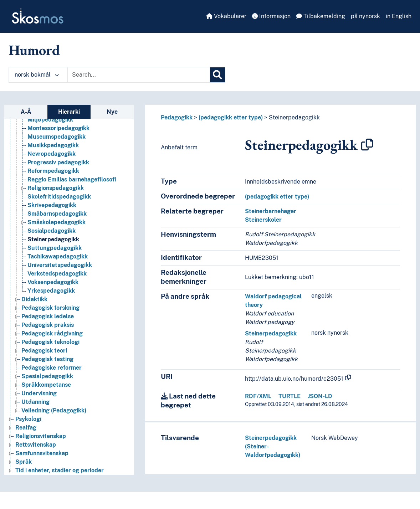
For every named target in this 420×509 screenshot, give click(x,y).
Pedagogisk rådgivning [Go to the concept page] (52, 333)
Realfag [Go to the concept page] (26, 428)
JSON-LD (320, 396)
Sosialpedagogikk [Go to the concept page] (52, 231)
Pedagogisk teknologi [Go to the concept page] (50, 342)
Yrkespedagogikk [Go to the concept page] (51, 291)
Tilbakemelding (321, 16)
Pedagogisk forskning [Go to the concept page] (50, 308)
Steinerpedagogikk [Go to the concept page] (53, 239)
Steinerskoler (263, 220)
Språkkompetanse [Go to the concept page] (46, 385)
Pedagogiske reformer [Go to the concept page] (52, 368)
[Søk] (217, 75)
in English (399, 16)
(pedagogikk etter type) (231, 117)
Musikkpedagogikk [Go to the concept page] (53, 145)
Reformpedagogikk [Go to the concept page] (53, 171)
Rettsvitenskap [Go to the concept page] (36, 445)
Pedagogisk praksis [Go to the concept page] (48, 325)
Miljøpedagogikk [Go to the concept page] (50, 120)
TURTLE (290, 396)
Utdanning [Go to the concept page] (35, 402)
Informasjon (271, 16)
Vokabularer (226, 16)
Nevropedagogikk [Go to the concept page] (52, 154)
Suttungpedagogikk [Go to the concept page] (55, 248)
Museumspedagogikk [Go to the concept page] (57, 137)
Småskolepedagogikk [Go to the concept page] (57, 222)
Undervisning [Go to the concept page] (39, 393)
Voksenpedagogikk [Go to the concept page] (53, 282)
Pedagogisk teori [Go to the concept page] (44, 351)
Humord (34, 50)
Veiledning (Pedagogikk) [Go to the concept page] (54, 410)
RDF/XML (258, 396)
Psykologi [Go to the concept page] (28, 419)
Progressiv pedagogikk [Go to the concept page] (58, 162)
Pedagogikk (177, 117)
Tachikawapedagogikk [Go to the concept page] (58, 256)
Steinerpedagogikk (294, 117)
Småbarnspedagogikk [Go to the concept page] (57, 214)
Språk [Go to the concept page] (24, 462)
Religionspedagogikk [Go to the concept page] (56, 188)
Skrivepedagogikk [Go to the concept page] (52, 205)
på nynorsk (365, 16)
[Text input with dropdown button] (139, 75)
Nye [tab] (112, 112)
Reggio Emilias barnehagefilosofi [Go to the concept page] (72, 179)
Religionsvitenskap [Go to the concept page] (41, 436)
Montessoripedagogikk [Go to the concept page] (58, 128)
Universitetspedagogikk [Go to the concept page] (60, 265)
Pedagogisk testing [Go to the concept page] (47, 359)
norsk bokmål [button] (37, 75)
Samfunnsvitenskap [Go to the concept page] (42, 453)
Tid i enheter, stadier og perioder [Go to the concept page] (60, 470)
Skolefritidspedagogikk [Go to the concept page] (59, 197)
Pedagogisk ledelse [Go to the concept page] (48, 316)
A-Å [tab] (26, 112)
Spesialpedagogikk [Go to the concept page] (47, 376)
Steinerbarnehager (271, 211)
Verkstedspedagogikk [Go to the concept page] (57, 274)
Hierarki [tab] (69, 112)
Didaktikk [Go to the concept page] (34, 299)
